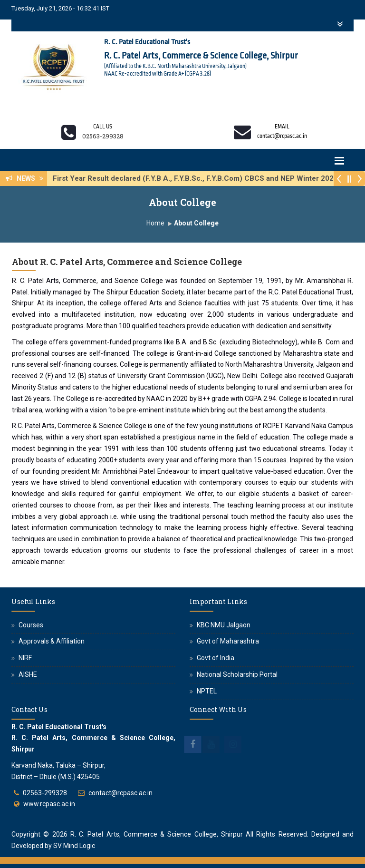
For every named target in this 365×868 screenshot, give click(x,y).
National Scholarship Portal (237, 674)
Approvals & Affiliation (52, 641)
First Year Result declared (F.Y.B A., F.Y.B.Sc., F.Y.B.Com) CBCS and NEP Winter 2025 (198, 178)
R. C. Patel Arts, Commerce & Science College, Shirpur (157, 834)
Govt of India (216, 658)
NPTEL (207, 691)
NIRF (25, 658)
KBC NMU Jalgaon (224, 625)
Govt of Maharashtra (228, 641)
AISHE (28, 674)
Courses (31, 625)
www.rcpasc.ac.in (49, 804)
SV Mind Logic (74, 846)
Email (282, 127)
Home (155, 223)
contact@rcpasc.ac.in (120, 793)
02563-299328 (45, 793)
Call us (103, 127)
